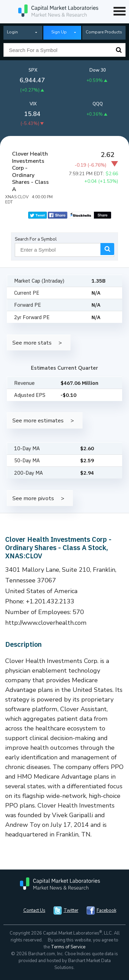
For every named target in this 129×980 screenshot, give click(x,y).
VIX (33, 104)
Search (119, 50)
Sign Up (59, 32)
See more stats (32, 343)
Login (12, 32)
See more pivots (33, 498)
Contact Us (34, 910)
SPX (33, 70)
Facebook (106, 910)
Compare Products (104, 32)
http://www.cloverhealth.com (46, 623)
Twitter (71, 910)
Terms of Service (68, 947)
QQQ (98, 104)
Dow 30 (98, 70)
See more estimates (38, 420)
